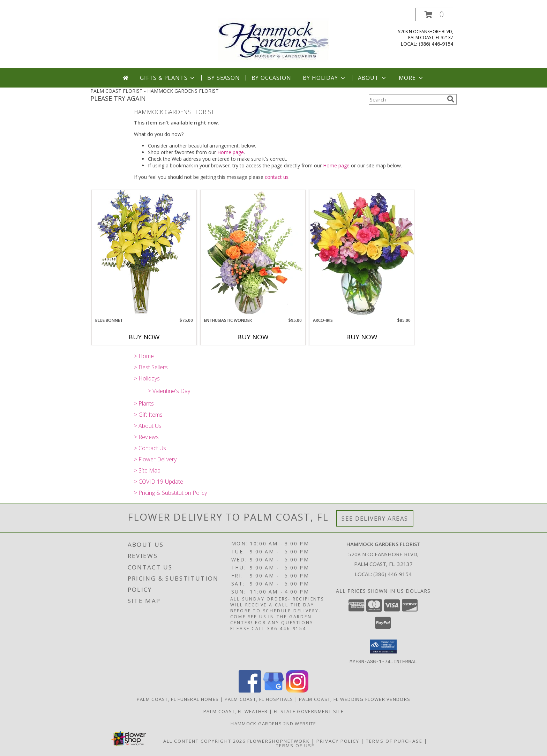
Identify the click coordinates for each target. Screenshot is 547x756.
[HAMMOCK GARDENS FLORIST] (274, 38)
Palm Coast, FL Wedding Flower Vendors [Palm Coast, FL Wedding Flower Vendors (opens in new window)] (355, 699)
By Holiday (325, 78)
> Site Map (147, 470)
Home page (231, 152)
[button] (434, 14)
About (373, 78)
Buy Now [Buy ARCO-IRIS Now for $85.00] (362, 337)
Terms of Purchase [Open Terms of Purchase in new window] (394, 741)
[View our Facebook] (250, 690)
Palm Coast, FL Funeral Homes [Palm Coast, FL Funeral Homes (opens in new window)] (178, 699)
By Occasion (271, 78)
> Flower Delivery (155, 459)
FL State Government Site (309, 711)
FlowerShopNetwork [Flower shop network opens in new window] (279, 741)
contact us (277, 177)
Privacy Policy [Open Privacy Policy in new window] (338, 741)
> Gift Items (148, 415)
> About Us (148, 426)
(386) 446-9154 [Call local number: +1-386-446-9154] (436, 44)
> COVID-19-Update (159, 482)
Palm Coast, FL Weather (236, 711)
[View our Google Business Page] (273, 690)
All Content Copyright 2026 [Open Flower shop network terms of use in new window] (204, 741)
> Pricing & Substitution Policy (170, 493)
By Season (223, 78)
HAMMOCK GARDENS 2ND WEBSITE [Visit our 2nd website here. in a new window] (273, 723)
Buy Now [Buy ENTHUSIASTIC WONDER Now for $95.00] (253, 337)
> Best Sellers (151, 367)
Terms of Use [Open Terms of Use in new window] (295, 745)
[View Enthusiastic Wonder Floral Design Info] (253, 254)
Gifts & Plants (168, 78)
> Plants (144, 403)
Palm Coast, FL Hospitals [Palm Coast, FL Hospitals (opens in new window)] (259, 699)
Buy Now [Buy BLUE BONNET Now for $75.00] (144, 337)
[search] (451, 99)
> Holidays (147, 378)
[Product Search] (406, 99)
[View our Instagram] (297, 690)
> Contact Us (150, 448)
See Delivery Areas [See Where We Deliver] (375, 518)
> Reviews (146, 437)
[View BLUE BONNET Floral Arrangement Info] (144, 253)
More (411, 78)
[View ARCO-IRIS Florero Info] (362, 254)
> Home (144, 356)
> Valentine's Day (169, 391)
